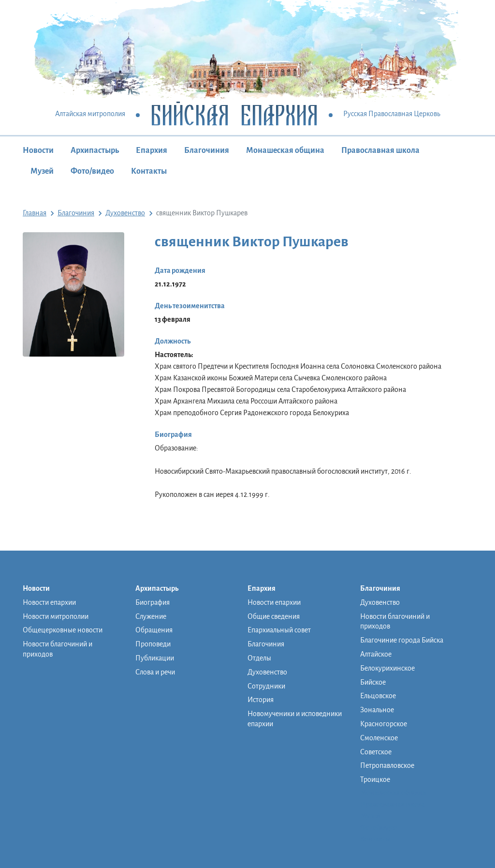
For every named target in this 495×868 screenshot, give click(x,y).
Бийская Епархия (234, 114)
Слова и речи (155, 672)
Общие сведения (274, 616)
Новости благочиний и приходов (58, 649)
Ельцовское (378, 696)
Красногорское (384, 724)
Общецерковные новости (63, 630)
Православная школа (380, 150)
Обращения (154, 630)
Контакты (149, 171)
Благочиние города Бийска (402, 640)
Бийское (373, 682)
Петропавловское (387, 765)
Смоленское (379, 738)
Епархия (152, 150)
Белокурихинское (387, 668)
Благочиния (207, 150)
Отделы (259, 658)
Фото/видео (92, 171)
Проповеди (153, 644)
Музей (42, 171)
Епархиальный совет (279, 630)
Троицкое (375, 779)
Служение (151, 616)
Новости (38, 150)
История (261, 700)
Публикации (155, 658)
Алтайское (376, 654)
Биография (153, 602)
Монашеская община (285, 150)
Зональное (377, 710)
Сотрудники (266, 686)
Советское (376, 752)
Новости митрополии (56, 616)
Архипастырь (95, 150)
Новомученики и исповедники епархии (295, 719)
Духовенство (267, 672)
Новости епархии (49, 602)
